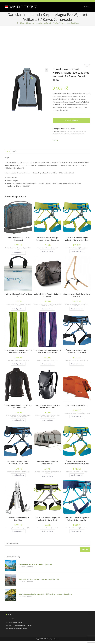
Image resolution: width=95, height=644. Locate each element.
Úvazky (57, 248)
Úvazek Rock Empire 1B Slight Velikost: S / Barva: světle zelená (47, 239)
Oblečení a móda (78, 134)
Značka (15, 151)
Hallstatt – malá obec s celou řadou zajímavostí (34, 564)
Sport (52, 248)
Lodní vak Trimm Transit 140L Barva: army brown (47, 295)
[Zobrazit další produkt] (89, 66)
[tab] (8, 151)
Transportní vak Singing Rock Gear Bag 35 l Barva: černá (47, 406)
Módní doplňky (21, 248)
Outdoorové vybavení (18, 304)
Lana (24, 360)
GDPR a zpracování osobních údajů (20, 623)
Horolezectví (47, 248)
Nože (14, 528)
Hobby (43, 472)
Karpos (55, 140)
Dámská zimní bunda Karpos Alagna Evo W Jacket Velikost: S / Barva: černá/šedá (52, 23)
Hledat (85, 549)
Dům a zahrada (69, 304)
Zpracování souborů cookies (18, 626)
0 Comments (29, 567)
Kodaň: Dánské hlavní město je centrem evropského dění (38, 578)
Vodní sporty (49, 306)
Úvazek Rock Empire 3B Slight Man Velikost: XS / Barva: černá (47, 519)
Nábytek (77, 306)
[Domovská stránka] (17, 23)
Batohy (7, 248)
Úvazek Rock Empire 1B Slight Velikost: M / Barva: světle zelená (77, 463)
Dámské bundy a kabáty (78, 131)
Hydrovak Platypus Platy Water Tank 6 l (18, 295)
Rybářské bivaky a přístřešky (53, 472)
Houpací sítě (85, 304)
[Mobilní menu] (85, 7)
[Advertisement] (47, 42)
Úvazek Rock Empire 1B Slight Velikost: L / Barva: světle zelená (77, 239)
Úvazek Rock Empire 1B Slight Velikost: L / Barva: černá (77, 351)
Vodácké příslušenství (50, 304)
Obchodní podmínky (15, 620)
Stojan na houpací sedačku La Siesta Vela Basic (77, 295)
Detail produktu (71, 120)
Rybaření (48, 472)
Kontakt (11, 617)
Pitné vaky (28, 304)
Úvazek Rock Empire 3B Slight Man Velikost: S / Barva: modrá (77, 519)
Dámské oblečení (58, 134)
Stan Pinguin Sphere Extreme (77, 405)
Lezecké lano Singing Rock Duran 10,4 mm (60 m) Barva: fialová (47, 351)
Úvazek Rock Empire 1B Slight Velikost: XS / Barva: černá (18, 463)
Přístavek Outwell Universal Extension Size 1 (47, 463)
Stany (88, 413)
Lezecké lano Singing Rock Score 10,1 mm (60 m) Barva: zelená (18, 351)
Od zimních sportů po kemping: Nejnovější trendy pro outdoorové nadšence (45, 592)
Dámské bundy (65, 131)
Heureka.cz (68, 134)
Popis (8, 151)
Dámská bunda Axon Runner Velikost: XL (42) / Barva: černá (18, 406)
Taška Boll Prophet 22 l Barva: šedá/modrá (18, 239)
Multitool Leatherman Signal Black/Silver (18, 519)
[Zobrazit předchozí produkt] (85, 66)
